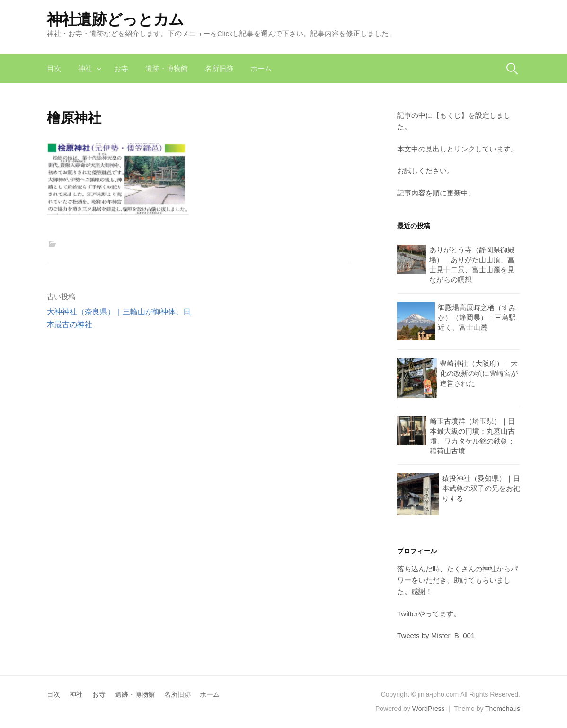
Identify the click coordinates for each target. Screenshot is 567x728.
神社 (85, 68)
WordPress (429, 709)
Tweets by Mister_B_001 (436, 635)
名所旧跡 (219, 68)
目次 (54, 68)
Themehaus (503, 709)
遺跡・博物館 (167, 68)
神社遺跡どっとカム (115, 19)
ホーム (261, 68)
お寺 (121, 68)
